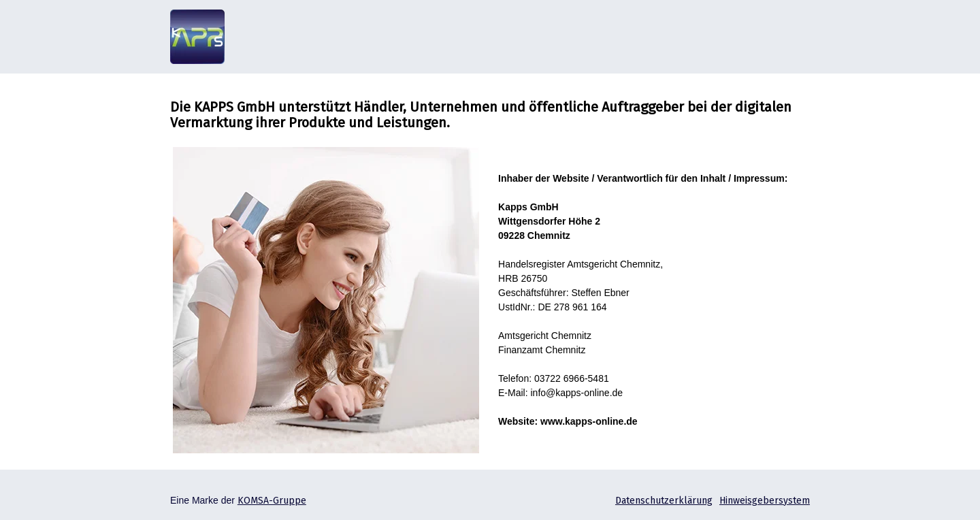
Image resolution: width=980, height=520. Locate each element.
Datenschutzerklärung (664, 501)
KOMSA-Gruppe (272, 501)
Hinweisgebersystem (765, 501)
